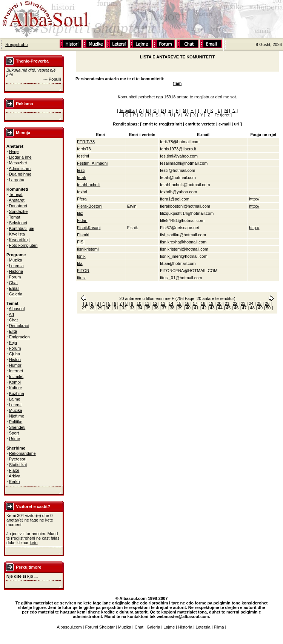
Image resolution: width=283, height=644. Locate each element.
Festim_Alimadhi (92, 163)
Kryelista (17, 234)
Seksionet (18, 223)
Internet (16, 371)
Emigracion (19, 337)
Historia (16, 271)
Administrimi (20, 168)
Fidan (82, 220)
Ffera (82, 199)
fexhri (82, 192)
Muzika (16, 260)
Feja (13, 343)
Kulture (16, 388)
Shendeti (17, 427)
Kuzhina (17, 393)
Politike (16, 422)
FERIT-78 (86, 142)
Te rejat (16, 194)
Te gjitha (127, 110)
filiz (80, 213)
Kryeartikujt (19, 240)
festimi (83, 156)
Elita (13, 331)
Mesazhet (18, 163)
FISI (81, 242)
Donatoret (18, 206)
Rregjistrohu (16, 44)
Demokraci (19, 326)
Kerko (15, 482)
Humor (15, 365)
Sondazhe (18, 211)
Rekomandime (22, 453)
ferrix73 (84, 149)
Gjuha (15, 354)
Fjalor (14, 470)
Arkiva (15, 476)
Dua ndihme (20, 174)
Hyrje (14, 151)
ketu (34, 543)
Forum (15, 277)
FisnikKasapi (89, 228)
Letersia (16, 266)
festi (81, 170)
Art (11, 314)
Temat (15, 217)
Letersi (15, 405)
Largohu (17, 180)
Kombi (15, 382)
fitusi (81, 278)
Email (14, 288)
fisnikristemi (88, 249)
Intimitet (16, 376)
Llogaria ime (20, 157)
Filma (219, 627)
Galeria (16, 294)
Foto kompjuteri (23, 245)
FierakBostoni (90, 206)
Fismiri (83, 235)
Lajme (15, 399)
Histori (15, 359)
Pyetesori (18, 459)
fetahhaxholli (89, 185)
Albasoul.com (69, 627)
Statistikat (18, 465)
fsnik (81, 256)
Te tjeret (222, 115)
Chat (13, 283)
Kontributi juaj (22, 228)
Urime (15, 439)
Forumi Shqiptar (100, 627)
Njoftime (17, 416)
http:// (254, 199)
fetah (82, 177)
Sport (14, 433)
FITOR (83, 271)
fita (80, 263)
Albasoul (17, 309)
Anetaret (17, 200)
